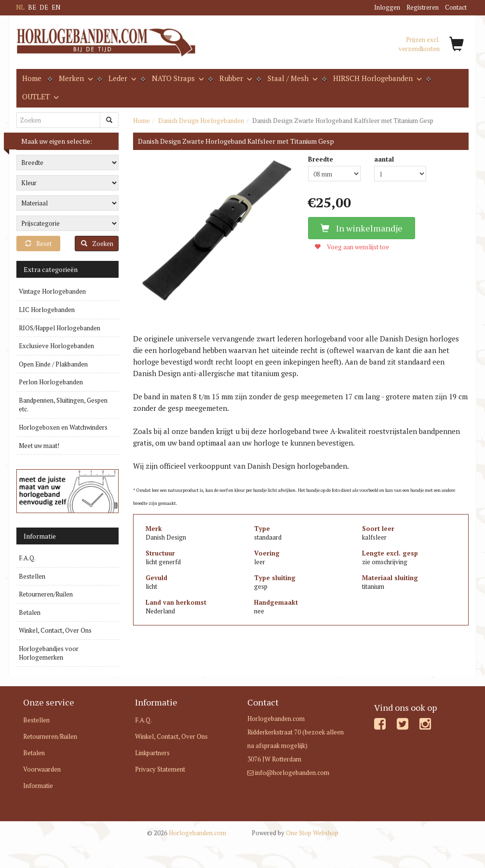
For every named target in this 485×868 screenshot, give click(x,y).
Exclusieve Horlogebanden (56, 346)
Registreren (423, 7)
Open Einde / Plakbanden (53, 364)
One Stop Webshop (295, 833)
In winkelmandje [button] (362, 228)
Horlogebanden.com (187, 833)
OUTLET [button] (40, 96)
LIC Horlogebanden (47, 310)
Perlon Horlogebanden (51, 382)
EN (56, 7)
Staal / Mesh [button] (292, 78)
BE (32, 7)
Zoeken (97, 244)
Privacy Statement (160, 769)
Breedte (321, 159)
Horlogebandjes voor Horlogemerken (49, 653)
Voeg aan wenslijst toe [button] (352, 247)
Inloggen (387, 7)
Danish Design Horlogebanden (201, 121)
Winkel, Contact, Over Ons (55, 630)
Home (32, 78)
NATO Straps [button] (177, 78)
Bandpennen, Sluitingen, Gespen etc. (63, 405)
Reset (38, 244)
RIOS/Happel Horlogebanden (60, 328)
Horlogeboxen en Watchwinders (63, 427)
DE (44, 7)
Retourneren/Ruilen (46, 594)
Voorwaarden (42, 769)
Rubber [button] (235, 78)
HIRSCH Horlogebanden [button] (377, 78)
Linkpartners (152, 753)
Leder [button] (121, 78)
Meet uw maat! (39, 446)
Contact (456, 7)
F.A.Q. (27, 558)
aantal (384, 159)
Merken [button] (75, 78)
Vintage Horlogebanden (52, 291)
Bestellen (32, 576)
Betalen (30, 612)
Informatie (38, 786)
